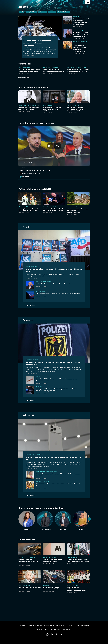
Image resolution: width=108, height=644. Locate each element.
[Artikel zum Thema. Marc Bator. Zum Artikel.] (63, 521)
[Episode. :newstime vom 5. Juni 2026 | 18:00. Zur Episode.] (54, 150)
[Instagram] (56, 634)
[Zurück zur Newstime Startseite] (25, 7)
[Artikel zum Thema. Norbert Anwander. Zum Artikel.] (45, 521)
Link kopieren (24, 177)
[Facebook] (52, 634)
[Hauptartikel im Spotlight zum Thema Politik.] (27, 227)
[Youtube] (61, 634)
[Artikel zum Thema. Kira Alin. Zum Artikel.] (27, 521)
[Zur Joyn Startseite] (87, 2)
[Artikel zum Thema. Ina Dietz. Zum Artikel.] (81, 521)
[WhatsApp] (47, 634)
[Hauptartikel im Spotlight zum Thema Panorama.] (29, 320)
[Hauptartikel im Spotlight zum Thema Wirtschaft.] (29, 415)
